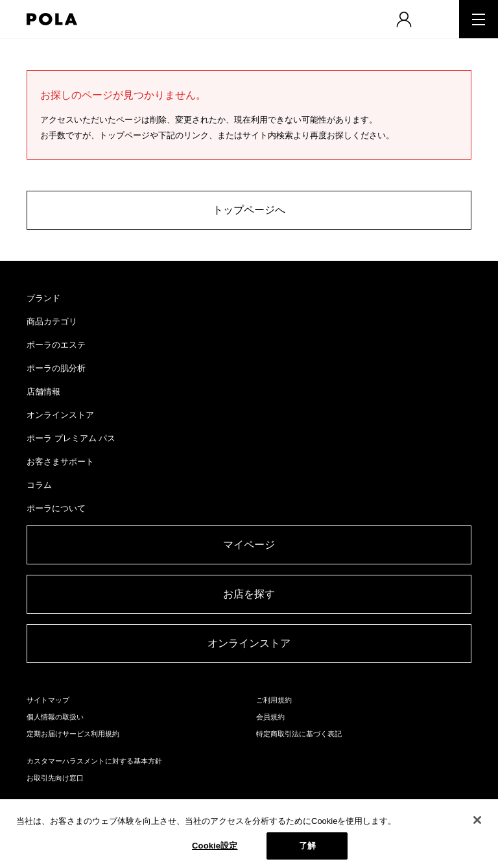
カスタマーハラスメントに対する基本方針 (94, 761)
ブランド (43, 298)
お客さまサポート (60, 462)
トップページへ (249, 210)
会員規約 (270, 717)
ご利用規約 (274, 700)
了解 (307, 846)
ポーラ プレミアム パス (71, 438)
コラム (39, 485)
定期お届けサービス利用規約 (73, 734)
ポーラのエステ (56, 345)
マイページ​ (249, 545)
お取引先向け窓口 (55, 778)
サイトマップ (48, 700)
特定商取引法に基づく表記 (299, 734)
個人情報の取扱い (55, 717)
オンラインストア (60, 415)
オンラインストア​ (249, 643)
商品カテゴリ (52, 321)
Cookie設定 (215, 846)
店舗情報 (43, 392)
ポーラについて (56, 508)
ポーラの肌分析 (56, 368)
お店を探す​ (249, 594)
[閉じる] (477, 820)
